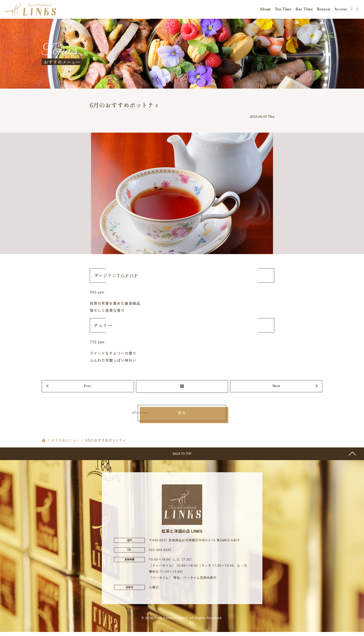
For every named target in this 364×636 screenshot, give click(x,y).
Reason (323, 10)
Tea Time (283, 10)
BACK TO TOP (182, 458)
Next (276, 389)
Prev (88, 389)
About (265, 10)
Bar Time (304, 10)
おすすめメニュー (65, 444)
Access (340, 10)
